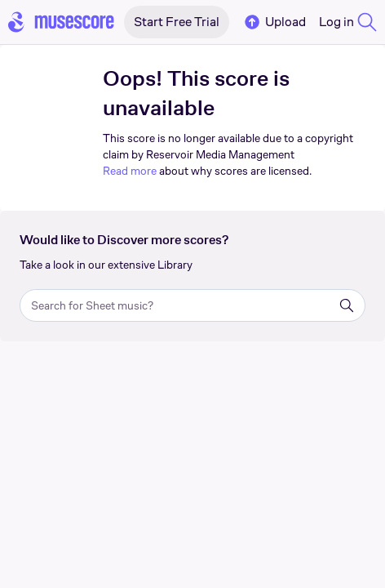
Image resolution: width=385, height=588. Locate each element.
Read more (130, 171)
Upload (274, 22)
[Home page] (61, 22)
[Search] (347, 305)
